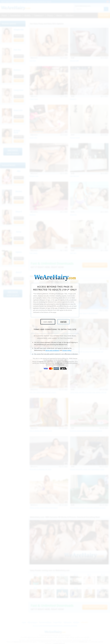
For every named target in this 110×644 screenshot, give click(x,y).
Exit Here (48, 322)
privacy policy (67, 350)
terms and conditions (52, 350)
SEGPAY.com (59, 363)
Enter (63, 322)
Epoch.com (43, 362)
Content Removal (59, 365)
